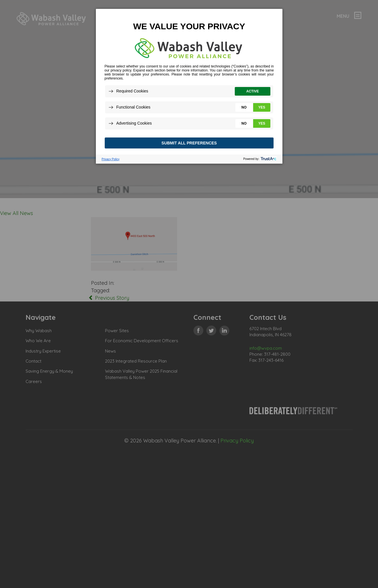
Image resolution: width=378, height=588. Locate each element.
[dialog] (189, 86)
